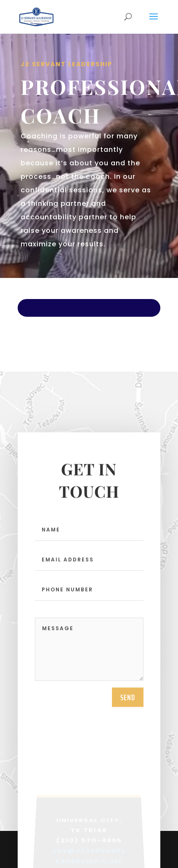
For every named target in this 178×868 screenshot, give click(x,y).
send (128, 701)
